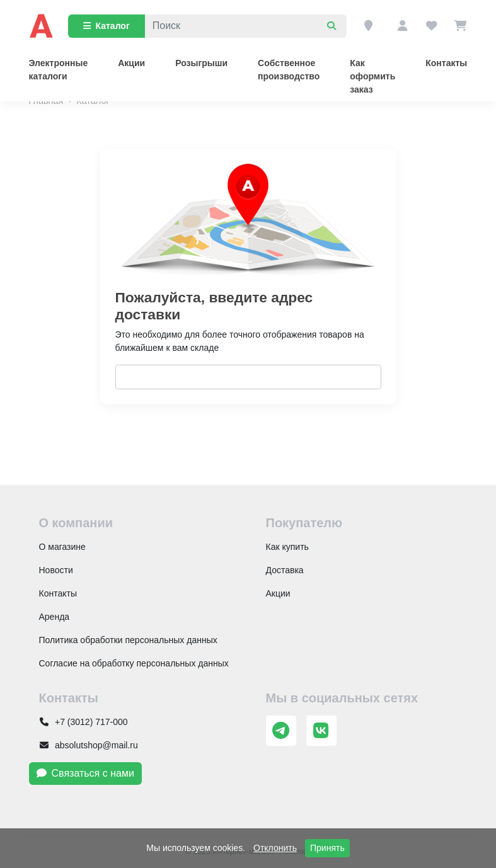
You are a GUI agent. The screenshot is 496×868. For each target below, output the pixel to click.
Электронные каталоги (59, 70)
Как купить (287, 547)
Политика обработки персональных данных (128, 640)
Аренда (55, 617)
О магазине (62, 547)
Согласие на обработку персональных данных (134, 663)
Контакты (446, 63)
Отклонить (275, 848)
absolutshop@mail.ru (89, 745)
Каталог (107, 26)
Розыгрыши (201, 63)
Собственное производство (289, 70)
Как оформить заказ (372, 76)
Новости (56, 570)
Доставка (285, 570)
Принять (327, 848)
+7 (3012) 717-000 (84, 722)
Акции (131, 63)
